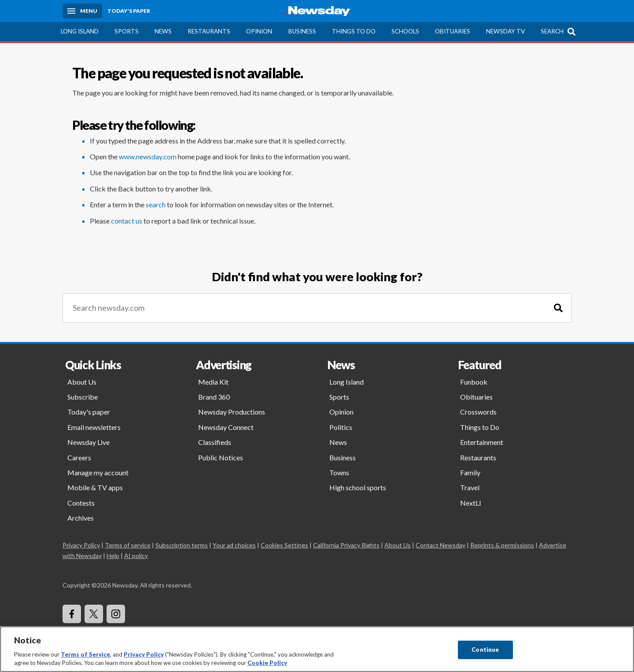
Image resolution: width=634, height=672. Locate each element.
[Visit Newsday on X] (94, 614)
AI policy (136, 556)
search (156, 204)
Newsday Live (88, 442)
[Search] (558, 308)
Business (302, 31)
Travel (470, 487)
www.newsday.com (148, 156)
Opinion (259, 31)
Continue (485, 650)
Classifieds (215, 442)
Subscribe (83, 397)
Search (552, 31)
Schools (405, 31)
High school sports (358, 487)
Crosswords (478, 412)
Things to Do (354, 31)
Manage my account (98, 472)
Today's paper (89, 412)
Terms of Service (85, 654)
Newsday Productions (232, 412)
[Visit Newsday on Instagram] (116, 614)
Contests (81, 503)
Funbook (474, 382)
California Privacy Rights (346, 545)
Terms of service (128, 545)
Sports (127, 31)
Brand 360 (214, 397)
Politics (341, 427)
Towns (339, 472)
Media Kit (213, 382)
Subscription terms (182, 545)
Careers (79, 457)
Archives (81, 518)
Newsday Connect (226, 427)
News (163, 31)
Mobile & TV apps (95, 487)
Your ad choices (234, 545)
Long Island (80, 31)
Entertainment (482, 442)
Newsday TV (505, 31)
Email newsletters (94, 427)
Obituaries (453, 31)
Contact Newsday (440, 545)
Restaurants (209, 31)
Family (470, 472)
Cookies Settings (284, 545)
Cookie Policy (267, 663)
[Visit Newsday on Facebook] (72, 614)
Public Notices (221, 457)
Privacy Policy (81, 545)
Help (113, 556)
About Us (82, 382)
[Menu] (82, 11)
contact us (127, 221)
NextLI (471, 503)
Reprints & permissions (502, 545)
